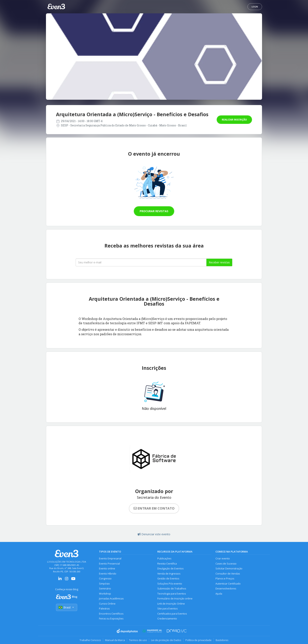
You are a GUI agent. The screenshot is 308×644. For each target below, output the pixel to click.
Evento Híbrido (108, 574)
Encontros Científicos (111, 614)
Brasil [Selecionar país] (67, 607)
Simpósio (104, 584)
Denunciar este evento (154, 534)
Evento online (107, 569)
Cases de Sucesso (226, 564)
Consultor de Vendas (228, 574)
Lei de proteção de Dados (166, 640)
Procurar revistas (154, 211)
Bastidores (222, 640)
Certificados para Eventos (172, 614)
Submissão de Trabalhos (172, 589)
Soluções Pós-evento (170, 584)
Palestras (104, 609)
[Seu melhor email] (141, 262)
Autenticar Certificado (228, 584)
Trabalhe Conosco (90, 640)
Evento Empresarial (110, 559)
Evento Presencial (109, 564)
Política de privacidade (198, 640)
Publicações (164, 559)
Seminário (105, 589)
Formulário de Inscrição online (175, 599)
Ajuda (219, 594)
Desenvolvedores (226, 589)
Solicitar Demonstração (229, 569)
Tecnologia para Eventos (172, 594)
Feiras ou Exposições (111, 619)
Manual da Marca (115, 640)
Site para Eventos (167, 609)
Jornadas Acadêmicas (111, 599)
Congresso (105, 579)
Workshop (105, 594)
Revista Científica (167, 564)
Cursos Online (107, 604)
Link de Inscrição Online (171, 604)
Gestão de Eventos (168, 579)
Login (255, 7)
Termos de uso (138, 640)
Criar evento (223, 559)
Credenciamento (167, 619)
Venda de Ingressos (169, 574)
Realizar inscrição (234, 120)
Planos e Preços (225, 579)
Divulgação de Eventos (170, 569)
